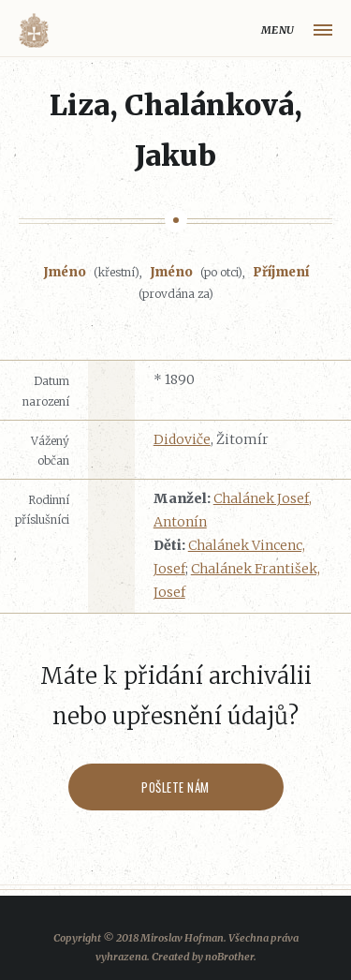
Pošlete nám (175, 787)
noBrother (229, 957)
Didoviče (182, 439)
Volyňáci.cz (34, 30)
